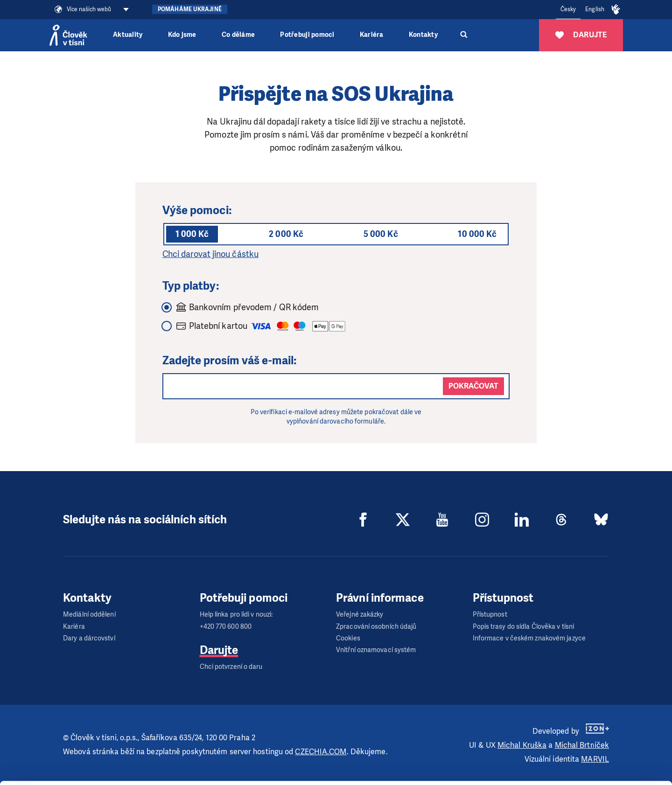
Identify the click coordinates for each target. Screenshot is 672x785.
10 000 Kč (477, 234)
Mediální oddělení (89, 615)
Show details (144, 773)
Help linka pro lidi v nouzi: (236, 615)
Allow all (594, 719)
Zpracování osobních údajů (376, 627)
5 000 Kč (381, 234)
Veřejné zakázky (360, 615)
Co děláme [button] (238, 35)
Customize (595, 742)
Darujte (219, 650)
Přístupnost (490, 615)
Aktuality (128, 35)
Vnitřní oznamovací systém (376, 650)
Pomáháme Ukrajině (190, 9)
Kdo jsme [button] (182, 35)
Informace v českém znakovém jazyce (529, 638)
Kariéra (372, 35)
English (595, 9)
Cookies (348, 638)
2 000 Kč (286, 234)
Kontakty (423, 35)
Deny (594, 766)
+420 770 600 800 (226, 627)
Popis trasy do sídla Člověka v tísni (524, 627)
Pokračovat (473, 386)
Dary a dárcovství (89, 638)
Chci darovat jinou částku (211, 254)
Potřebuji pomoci (307, 35)
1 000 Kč (192, 234)
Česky (568, 9)
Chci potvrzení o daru (231, 667)
